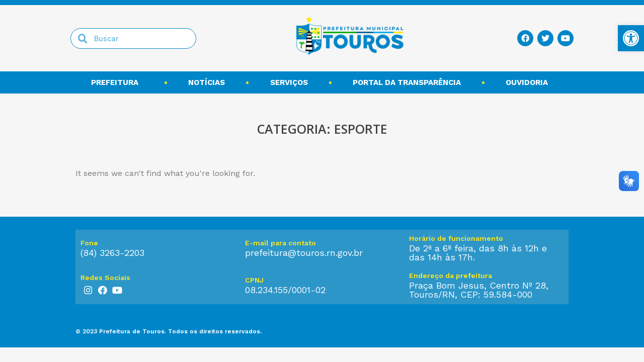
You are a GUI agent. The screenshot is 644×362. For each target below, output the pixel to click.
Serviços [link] (289, 82)
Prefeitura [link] (117, 82)
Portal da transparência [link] (407, 82)
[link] (631, 38)
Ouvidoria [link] (529, 82)
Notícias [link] (207, 82)
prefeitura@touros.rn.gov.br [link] (304, 253)
